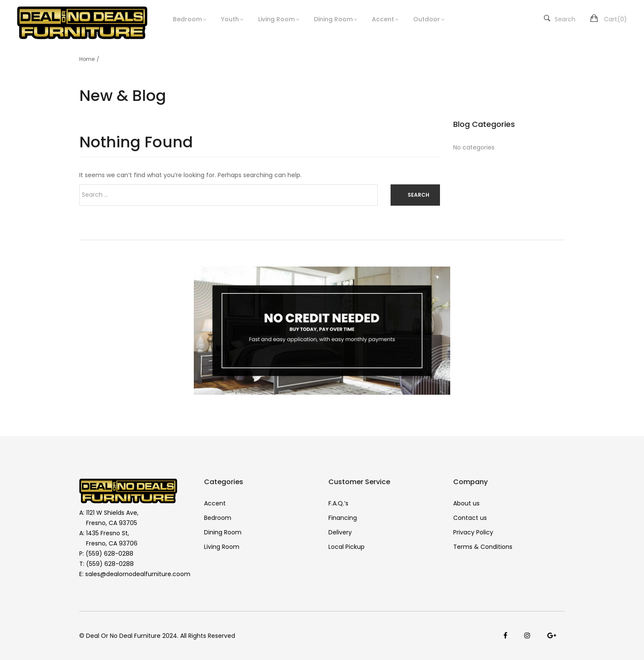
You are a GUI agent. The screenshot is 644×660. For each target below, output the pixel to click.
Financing (343, 518)
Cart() (615, 19)
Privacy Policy (473, 532)
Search (560, 19)
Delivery (340, 532)
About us (466, 503)
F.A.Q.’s (338, 503)
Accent (383, 19)
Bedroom (187, 19)
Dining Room (333, 19)
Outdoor (427, 19)
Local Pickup (346, 547)
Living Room (276, 19)
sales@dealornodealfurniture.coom (138, 574)
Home (87, 59)
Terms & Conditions (483, 547)
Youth (230, 19)
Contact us (470, 518)
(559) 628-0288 (109, 554)
